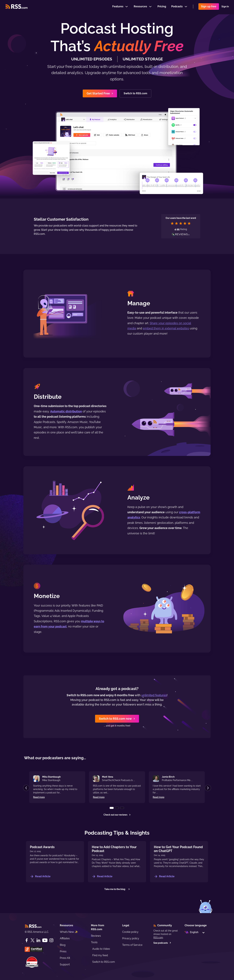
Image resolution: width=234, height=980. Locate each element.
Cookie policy (130, 932)
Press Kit (65, 958)
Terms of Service (132, 945)
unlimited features (154, 695)
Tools (94, 942)
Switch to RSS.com (104, 962)
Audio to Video (101, 949)
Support (65, 964)
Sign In (225, 7)
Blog (63, 945)
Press (63, 951)
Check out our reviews (117, 815)
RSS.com (158, 938)
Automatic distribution (66, 411)
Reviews (96, 936)
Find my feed (100, 955)
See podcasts (162, 943)
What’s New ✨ (69, 932)
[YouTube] (45, 940)
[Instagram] (51, 940)
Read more (39, 797)
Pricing (162, 7)
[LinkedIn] (38, 940)
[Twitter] (32, 940)
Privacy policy (131, 938)
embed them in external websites (166, 328)
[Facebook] (27, 940)
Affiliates (65, 938)
